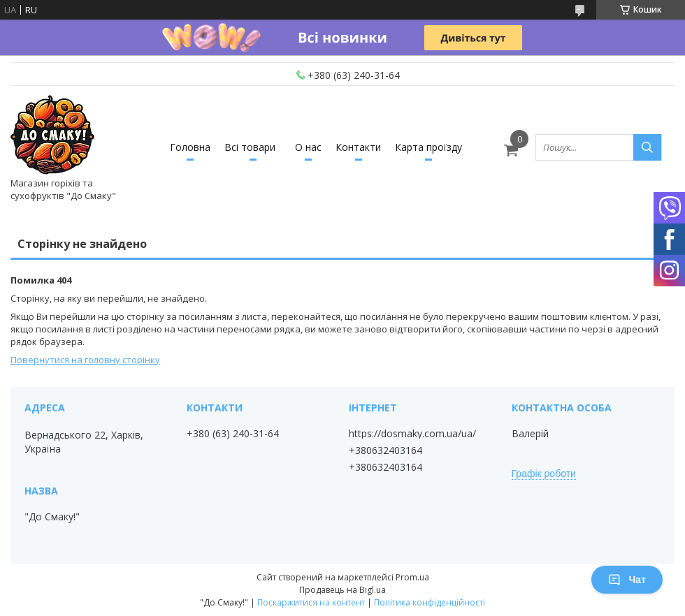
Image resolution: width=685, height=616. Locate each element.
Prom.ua (412, 577)
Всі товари (250, 147)
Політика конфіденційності (430, 602)
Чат (627, 580)
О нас (308, 147)
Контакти (358, 147)
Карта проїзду (428, 147)
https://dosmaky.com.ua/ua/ (412, 434)
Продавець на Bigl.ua (342, 590)
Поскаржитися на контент (311, 602)
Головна (190, 147)
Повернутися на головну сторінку (85, 360)
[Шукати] (647, 147)
